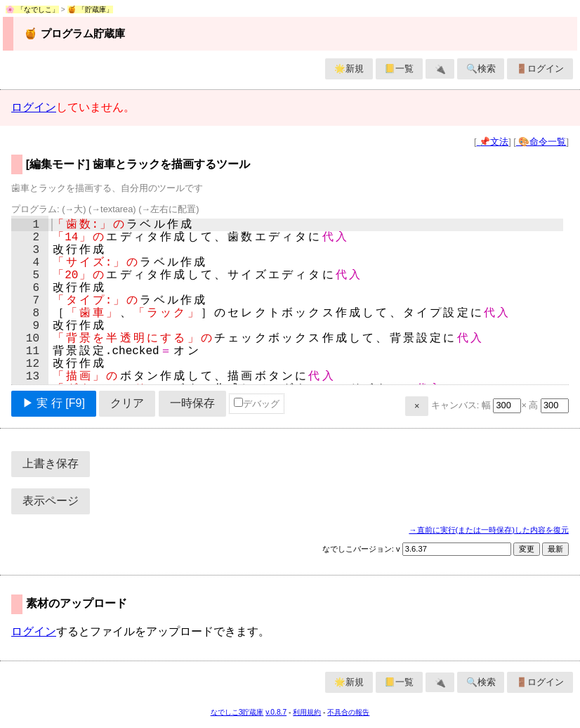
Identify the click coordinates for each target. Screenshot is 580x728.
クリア (127, 403)
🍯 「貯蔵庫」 (91, 9)
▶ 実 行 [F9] (54, 403)
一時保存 (192, 403)
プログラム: (105, 209)
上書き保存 (51, 463)
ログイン (34, 107)
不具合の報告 (348, 712)
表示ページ (51, 501)
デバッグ (257, 403)
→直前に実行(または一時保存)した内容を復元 (489, 530)
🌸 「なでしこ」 (32, 9)
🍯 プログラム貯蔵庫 (74, 33)
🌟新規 (349, 69)
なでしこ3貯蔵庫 (237, 712)
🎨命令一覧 (541, 142)
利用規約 (307, 712)
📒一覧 (399, 69)
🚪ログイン (540, 69)
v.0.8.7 (276, 712)
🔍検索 (481, 69)
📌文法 (493, 142)
